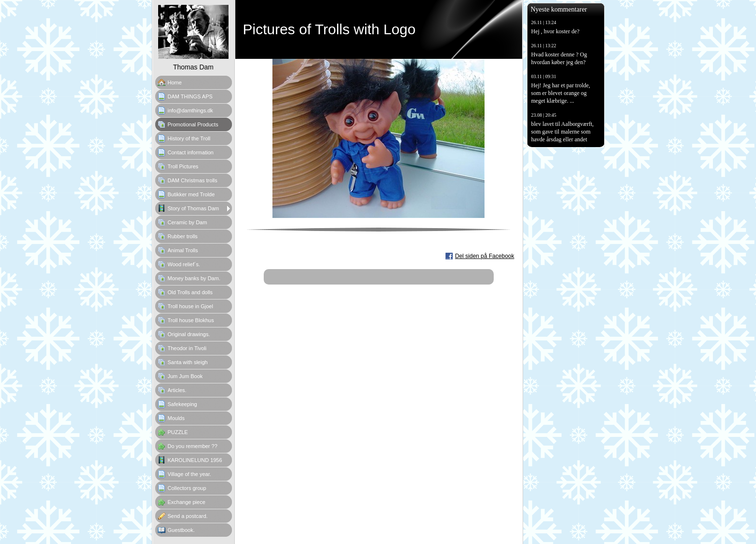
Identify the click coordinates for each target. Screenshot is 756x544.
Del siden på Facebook (485, 256)
